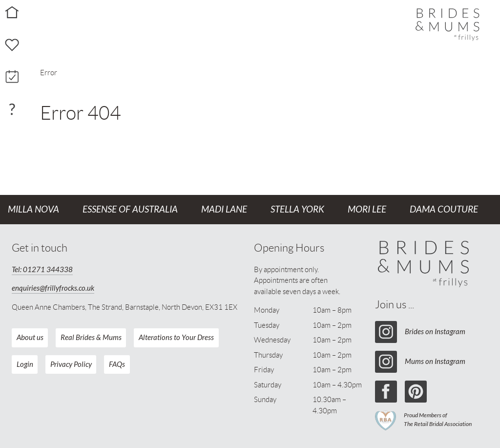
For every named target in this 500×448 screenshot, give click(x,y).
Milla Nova (33, 210)
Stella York (297, 210)
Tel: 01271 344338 (42, 270)
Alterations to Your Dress (176, 338)
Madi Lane (224, 210)
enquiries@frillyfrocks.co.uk (53, 288)
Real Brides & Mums (91, 338)
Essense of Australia (130, 210)
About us (30, 338)
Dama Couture (444, 210)
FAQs (117, 364)
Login (25, 364)
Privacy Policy (71, 364)
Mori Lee (367, 210)
